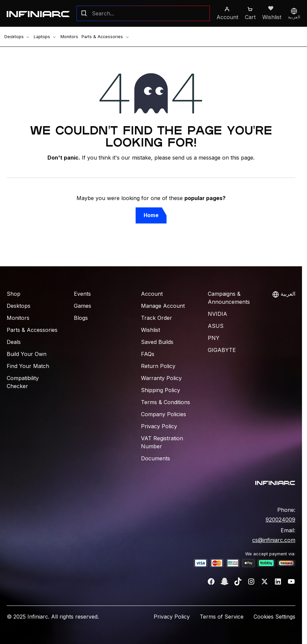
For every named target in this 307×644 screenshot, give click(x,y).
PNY (214, 338)
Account (152, 294)
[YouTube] (291, 581)
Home (151, 215)
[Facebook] (211, 581)
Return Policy (158, 366)
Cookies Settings (274, 617)
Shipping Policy (161, 390)
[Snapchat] (224, 581)
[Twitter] (265, 581)
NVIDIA (217, 314)
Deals (14, 342)
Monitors (63, 36)
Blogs (81, 318)
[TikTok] (238, 581)
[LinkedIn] (278, 581)
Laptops (41, 37)
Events (82, 294)
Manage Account (163, 306)
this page (242, 158)
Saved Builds (157, 342)
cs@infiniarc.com (274, 540)
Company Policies (164, 414)
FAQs (148, 354)
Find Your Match (28, 366)
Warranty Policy (161, 378)
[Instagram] (251, 581)
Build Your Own (27, 354)
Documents (156, 458)
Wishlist (150, 330)
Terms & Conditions (166, 402)
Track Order (157, 318)
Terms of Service (222, 617)
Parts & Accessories (96, 37)
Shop (14, 294)
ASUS (216, 326)
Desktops (15, 37)
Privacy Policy (159, 426)
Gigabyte (222, 350)
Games (83, 306)
